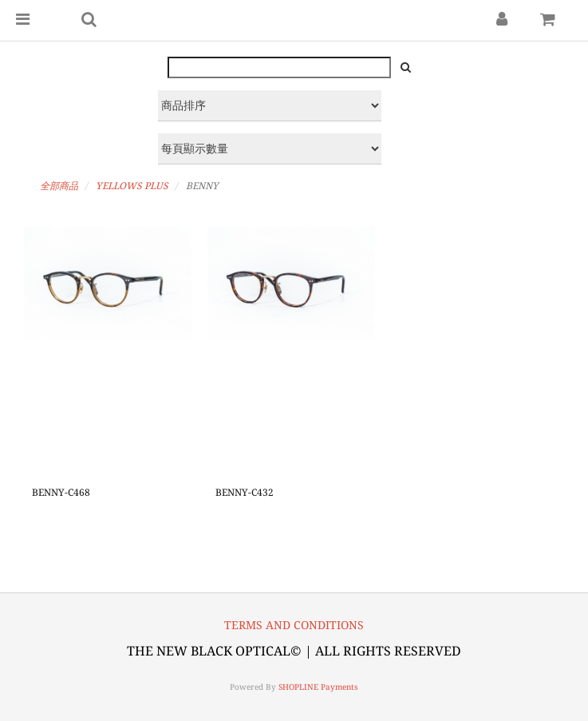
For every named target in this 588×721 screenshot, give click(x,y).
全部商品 (59, 186)
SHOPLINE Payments (318, 687)
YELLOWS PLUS (132, 186)
